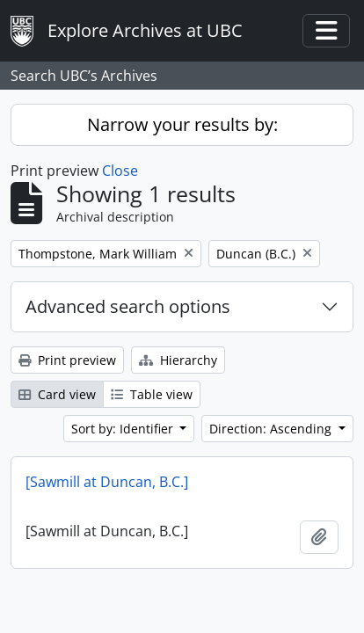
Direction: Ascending (272, 429)
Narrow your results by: (182, 124)
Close (120, 171)
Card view (57, 394)
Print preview (67, 360)
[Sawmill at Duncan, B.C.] (107, 482)
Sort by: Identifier (124, 429)
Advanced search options (128, 306)
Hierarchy (178, 360)
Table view (152, 394)
